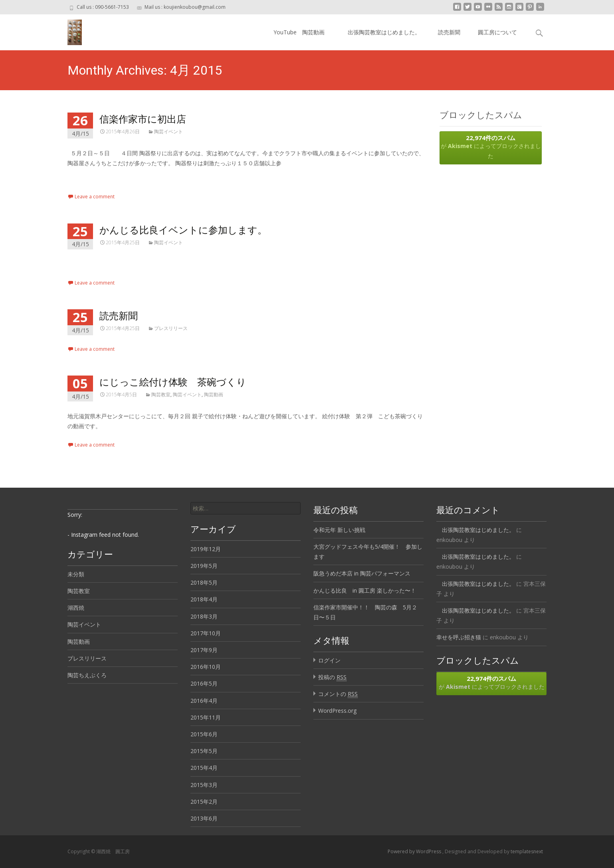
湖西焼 (76, 608)
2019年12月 (206, 549)
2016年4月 (204, 701)
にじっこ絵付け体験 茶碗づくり (173, 382)
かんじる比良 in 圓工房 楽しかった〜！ (365, 590)
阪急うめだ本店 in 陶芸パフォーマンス (362, 573)
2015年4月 (204, 768)
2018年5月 (204, 582)
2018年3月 (204, 616)
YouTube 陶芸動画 (299, 32)
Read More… (85, 178)
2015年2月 (204, 802)
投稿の (332, 677)
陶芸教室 (161, 394)
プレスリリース (171, 328)
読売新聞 (449, 32)
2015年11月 (206, 717)
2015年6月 (204, 734)
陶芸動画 (214, 394)
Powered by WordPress (415, 851)
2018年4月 (204, 599)
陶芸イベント (168, 131)
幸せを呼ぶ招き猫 (459, 637)
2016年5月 (204, 683)
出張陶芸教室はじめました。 (381, 32)
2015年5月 (204, 751)
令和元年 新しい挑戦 (339, 530)
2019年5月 (204, 566)
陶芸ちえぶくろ (87, 675)
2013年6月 (204, 818)
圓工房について (497, 32)
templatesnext (527, 851)
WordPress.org (337, 711)
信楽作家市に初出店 (143, 119)
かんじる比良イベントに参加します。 (183, 230)
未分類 (76, 574)
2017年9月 (204, 650)
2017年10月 (206, 633)
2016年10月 (206, 667)
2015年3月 (204, 785)
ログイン (329, 660)
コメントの (338, 694)
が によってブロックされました (491, 147)
